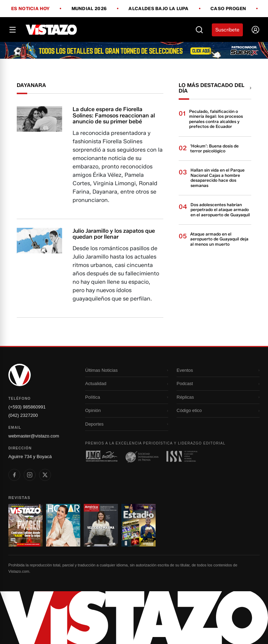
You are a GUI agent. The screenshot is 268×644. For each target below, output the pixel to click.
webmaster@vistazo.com (34, 436)
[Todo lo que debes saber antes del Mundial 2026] (134, 50)
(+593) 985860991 (27, 407)
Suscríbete (227, 30)
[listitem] (14, 475)
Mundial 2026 (89, 9)
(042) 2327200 (23, 415)
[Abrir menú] (13, 30)
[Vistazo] (51, 30)
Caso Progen (228, 9)
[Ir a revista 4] (139, 525)
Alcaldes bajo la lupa (158, 9)
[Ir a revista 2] (63, 525)
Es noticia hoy (30, 9)
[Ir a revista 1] (25, 525)
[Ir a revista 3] (101, 525)
